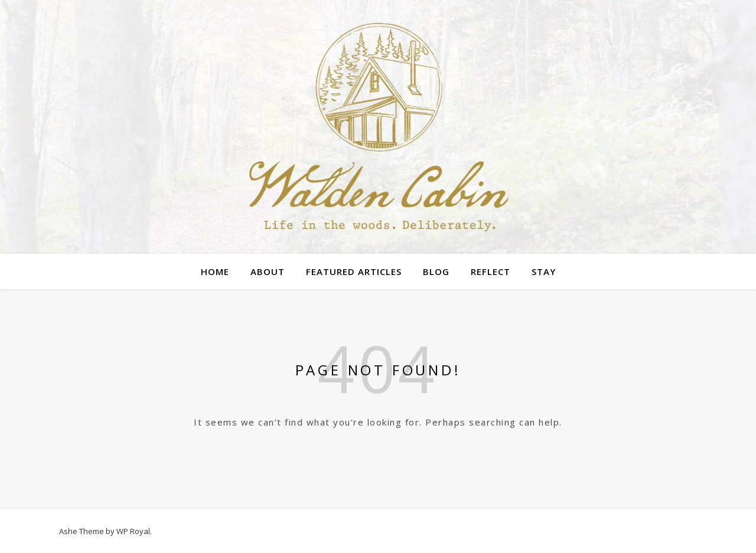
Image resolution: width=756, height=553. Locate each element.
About (268, 271)
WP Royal (133, 531)
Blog (436, 271)
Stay (544, 271)
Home (215, 271)
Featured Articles (354, 271)
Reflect (491, 271)
